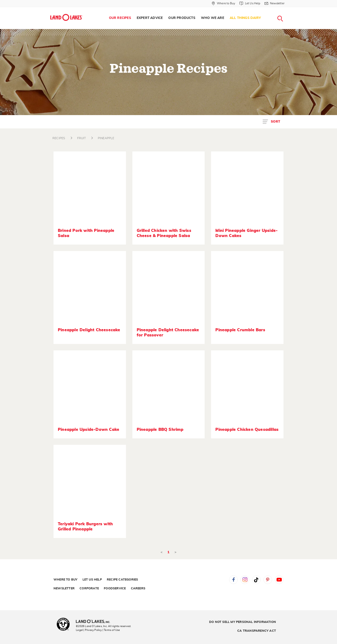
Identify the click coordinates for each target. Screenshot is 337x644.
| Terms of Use (111, 630)
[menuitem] (120, 18)
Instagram (245, 580)
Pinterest (268, 580)
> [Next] (175, 552)
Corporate (89, 589)
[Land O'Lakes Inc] (95, 622)
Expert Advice (150, 18)
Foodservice (115, 589)
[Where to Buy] (223, 3)
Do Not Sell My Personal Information (243, 622)
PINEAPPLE (106, 138)
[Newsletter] (275, 3)
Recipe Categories (122, 580)
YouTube (279, 580)
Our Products (182, 18)
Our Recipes (120, 18)
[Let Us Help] (250, 3)
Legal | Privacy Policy (89, 630)
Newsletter (64, 589)
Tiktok (256, 580)
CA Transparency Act (257, 631)
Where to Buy (65, 580)
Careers (138, 589)
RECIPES (59, 138)
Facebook (233, 580)
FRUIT (82, 138)
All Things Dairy (245, 18)
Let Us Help (92, 580)
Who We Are (213, 18)
